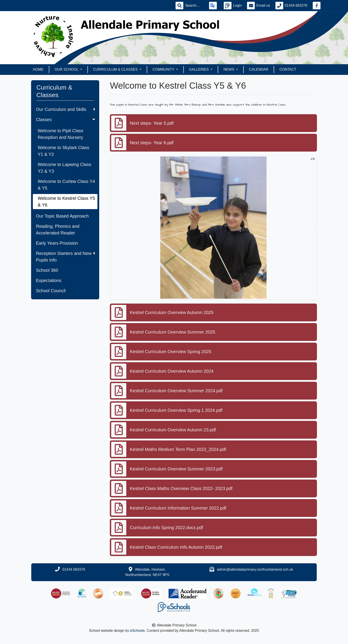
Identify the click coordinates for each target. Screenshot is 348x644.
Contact (288, 69)
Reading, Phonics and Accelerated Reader (58, 230)
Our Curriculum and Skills (65, 109)
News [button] (229, 69)
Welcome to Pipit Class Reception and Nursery (60, 134)
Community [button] (164, 69)
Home (38, 69)
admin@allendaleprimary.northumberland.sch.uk (255, 569)
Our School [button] (67, 69)
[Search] (194, 6)
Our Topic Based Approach (62, 216)
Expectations (49, 280)
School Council (51, 291)
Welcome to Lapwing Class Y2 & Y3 (64, 168)
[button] (115, 228)
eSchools (137, 631)
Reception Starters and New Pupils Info (65, 257)
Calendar (259, 69)
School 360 (47, 270)
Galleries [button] (199, 69)
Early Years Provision (57, 243)
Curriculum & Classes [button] (116, 69)
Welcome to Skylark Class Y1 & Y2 (63, 151)
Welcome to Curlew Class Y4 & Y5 (66, 185)
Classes (66, 120)
